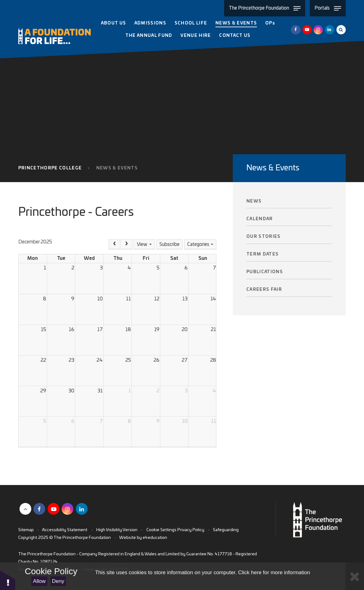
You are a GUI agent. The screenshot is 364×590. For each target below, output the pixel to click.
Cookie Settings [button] (161, 530)
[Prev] (115, 244)
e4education (155, 538)
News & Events (117, 168)
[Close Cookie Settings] (355, 576)
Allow (39, 581)
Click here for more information (274, 573)
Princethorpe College (50, 168)
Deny (58, 581)
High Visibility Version (117, 530)
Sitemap (26, 530)
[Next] (126, 244)
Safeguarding (226, 530)
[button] (8, 580)
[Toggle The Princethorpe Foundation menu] (265, 8)
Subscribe (169, 245)
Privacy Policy (191, 530)
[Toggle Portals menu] (328, 8)
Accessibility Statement (65, 530)
